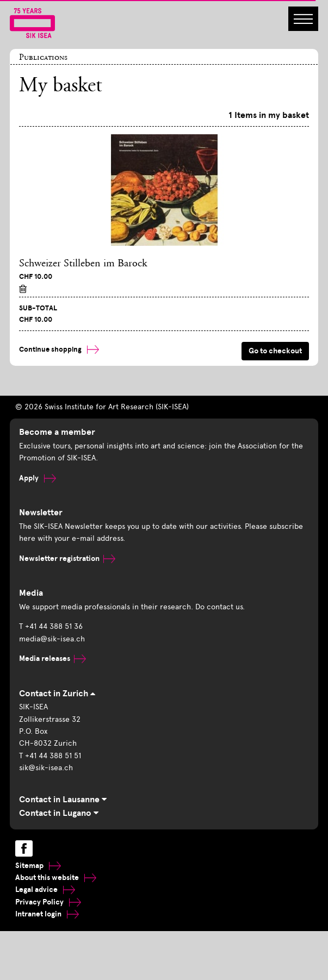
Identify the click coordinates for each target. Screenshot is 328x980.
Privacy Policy (48, 902)
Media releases (52, 658)
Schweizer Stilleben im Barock (83, 264)
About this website (56, 878)
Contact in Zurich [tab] (57, 694)
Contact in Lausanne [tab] (63, 800)
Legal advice (45, 890)
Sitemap (38, 866)
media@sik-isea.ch (52, 639)
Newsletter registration (67, 558)
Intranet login (47, 914)
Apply (38, 478)
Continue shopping (59, 349)
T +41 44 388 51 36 (51, 626)
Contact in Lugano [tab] (59, 813)
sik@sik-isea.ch (46, 768)
